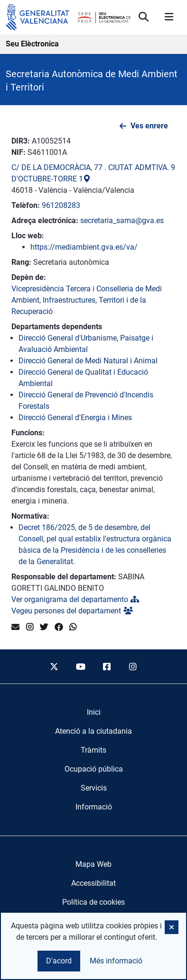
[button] (172, 927)
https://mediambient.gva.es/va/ (84, 247)
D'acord (59, 961)
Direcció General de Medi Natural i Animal (88, 361)
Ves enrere (149, 126)
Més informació (116, 961)
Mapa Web (93, 864)
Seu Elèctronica (32, 44)
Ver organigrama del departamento (75, 599)
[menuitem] (94, 712)
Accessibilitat (93, 883)
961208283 (61, 205)
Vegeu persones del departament (72, 611)
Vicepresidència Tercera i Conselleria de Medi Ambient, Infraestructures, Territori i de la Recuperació (87, 300)
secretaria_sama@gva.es (122, 220)
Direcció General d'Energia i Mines (75, 418)
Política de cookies (93, 902)
